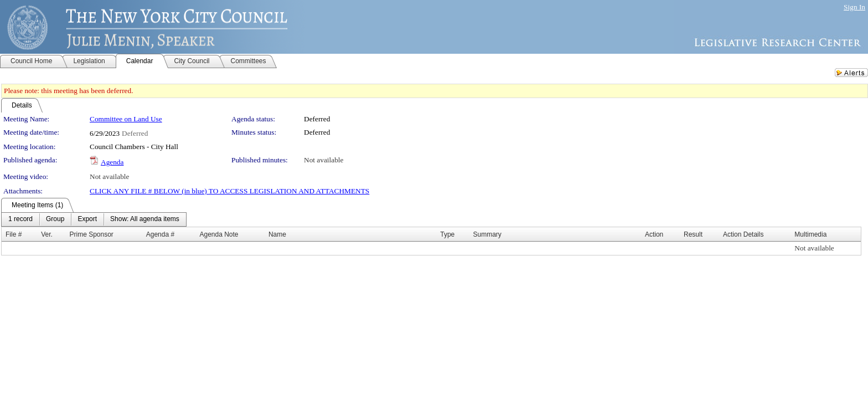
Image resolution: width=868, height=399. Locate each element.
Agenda (112, 162)
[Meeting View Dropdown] (145, 219)
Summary (487, 234)
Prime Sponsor (92, 234)
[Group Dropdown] (55, 219)
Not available (324, 160)
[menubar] (94, 219)
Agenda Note (219, 234)
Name (277, 234)
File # (14, 234)
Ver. (47, 234)
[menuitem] (20, 219)
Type (447, 234)
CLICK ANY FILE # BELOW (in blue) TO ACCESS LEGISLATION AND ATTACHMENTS (229, 191)
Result (693, 234)
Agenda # (160, 234)
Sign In (854, 7)
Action (654, 234)
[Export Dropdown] (87, 219)
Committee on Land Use (126, 119)
